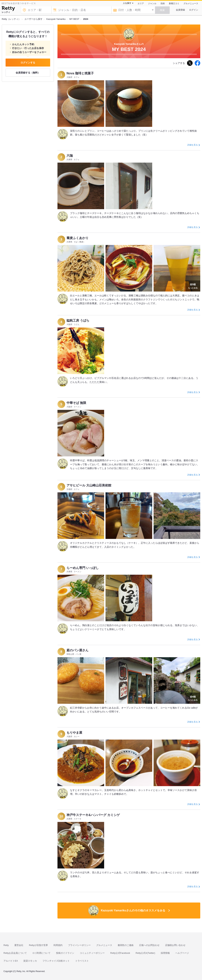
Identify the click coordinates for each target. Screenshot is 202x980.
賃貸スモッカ (30, 961)
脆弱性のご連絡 (126, 945)
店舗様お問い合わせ (175, 945)
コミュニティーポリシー (92, 953)
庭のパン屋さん (77, 650)
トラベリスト (82, 961)
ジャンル (152, 3)
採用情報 (165, 953)
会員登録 (180, 10)
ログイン (194, 10)
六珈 (70, 156)
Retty (6, 945)
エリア (141, 3)
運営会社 (19, 945)
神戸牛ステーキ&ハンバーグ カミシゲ (93, 815)
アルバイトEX (11, 961)
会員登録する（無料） (28, 73)
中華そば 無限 (76, 403)
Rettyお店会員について (15, 953)
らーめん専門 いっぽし (83, 568)
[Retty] (8, 9)
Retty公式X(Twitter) (145, 953)
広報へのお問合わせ (149, 945)
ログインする (28, 63)
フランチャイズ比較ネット (56, 961)
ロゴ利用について (41, 953)
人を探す (127, 3)
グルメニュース (191, 3)
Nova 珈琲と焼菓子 (80, 73)
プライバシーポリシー (79, 945)
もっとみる (193, 286)
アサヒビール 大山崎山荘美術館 (89, 485)
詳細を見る (193, 145)
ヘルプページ (182, 953)
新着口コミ (174, 3)
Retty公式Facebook (120, 953)
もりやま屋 (74, 733)
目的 (163, 3)
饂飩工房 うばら (78, 321)
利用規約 (58, 945)
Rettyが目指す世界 (38, 945)
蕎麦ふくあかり (77, 238)
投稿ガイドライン (65, 953)
